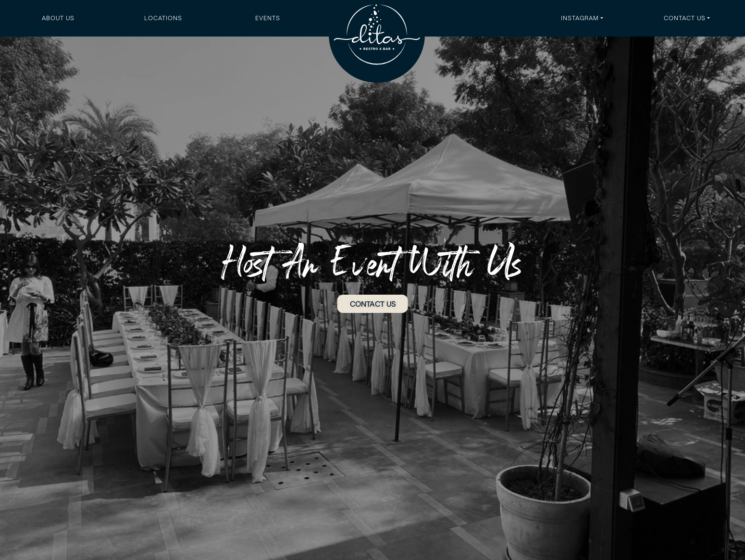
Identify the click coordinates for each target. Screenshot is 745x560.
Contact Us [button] (685, 18)
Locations (163, 18)
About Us (58, 18)
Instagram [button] (580, 18)
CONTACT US (373, 304)
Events (268, 18)
